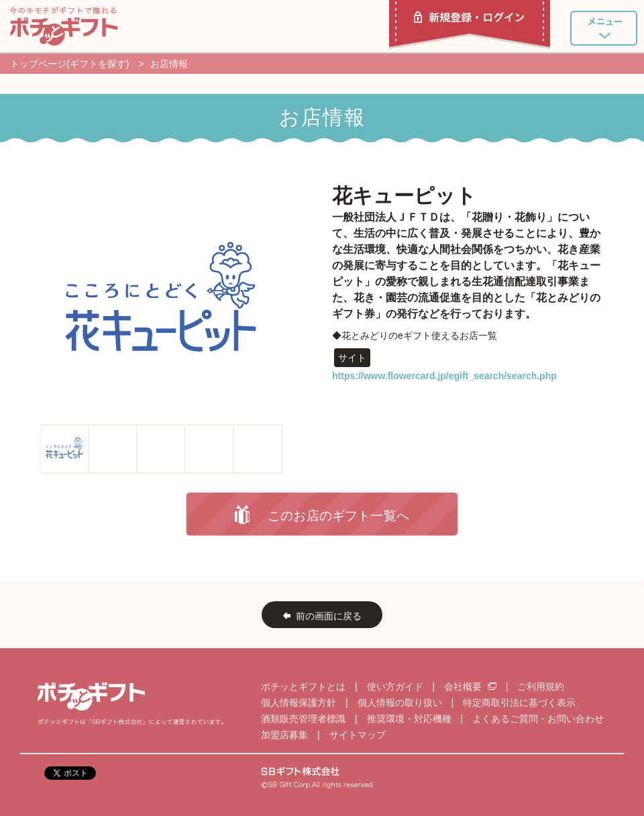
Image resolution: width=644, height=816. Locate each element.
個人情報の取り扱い (400, 703)
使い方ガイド (395, 686)
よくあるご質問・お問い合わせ (538, 719)
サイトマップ (358, 735)
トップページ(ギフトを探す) (69, 64)
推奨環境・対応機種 (409, 719)
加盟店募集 (284, 735)
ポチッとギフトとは (303, 686)
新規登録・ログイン (470, 24)
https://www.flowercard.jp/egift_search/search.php (444, 376)
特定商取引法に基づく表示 (519, 703)
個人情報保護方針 (299, 703)
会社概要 (472, 686)
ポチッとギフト (63, 26)
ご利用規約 (541, 686)
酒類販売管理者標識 (303, 719)
